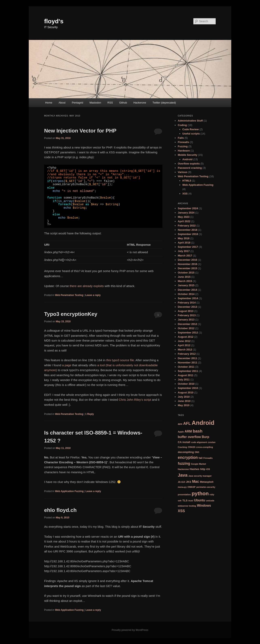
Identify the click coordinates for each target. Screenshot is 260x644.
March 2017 (185, 256)
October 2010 (186, 384)
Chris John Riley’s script (135, 400)
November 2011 (188, 363)
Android (188, 159)
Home (49, 103)
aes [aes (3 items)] (180, 424)
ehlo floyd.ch (60, 510)
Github (123, 103)
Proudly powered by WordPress (130, 630)
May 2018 (184, 238)
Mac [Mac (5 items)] (196, 482)
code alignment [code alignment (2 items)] (199, 442)
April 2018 (184, 243)
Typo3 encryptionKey (71, 314)
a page (67, 365)
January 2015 (186, 285)
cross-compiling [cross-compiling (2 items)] (205, 447)
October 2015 (186, 273)
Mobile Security (188, 155)
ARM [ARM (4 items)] (188, 431)
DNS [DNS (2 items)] (197, 452)
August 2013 (186, 311)
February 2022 (187, 226)
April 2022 (184, 221)
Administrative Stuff (190, 121)
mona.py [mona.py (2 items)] (182, 487)
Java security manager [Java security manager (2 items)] (200, 476)
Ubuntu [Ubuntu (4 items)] (200, 500)
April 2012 (184, 345)
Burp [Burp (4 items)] (205, 437)
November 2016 (188, 264)
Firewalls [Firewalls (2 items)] (208, 458)
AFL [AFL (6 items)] (187, 423)
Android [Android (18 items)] (203, 423)
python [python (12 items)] (200, 493)
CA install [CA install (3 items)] (184, 442)
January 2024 (186, 213)
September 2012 (188, 333)
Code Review (191, 129)
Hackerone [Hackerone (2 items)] (183, 469)
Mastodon (95, 103)
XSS (185, 194)
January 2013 (186, 320)
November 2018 (188, 230)
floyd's (54, 21)
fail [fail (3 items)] (201, 458)
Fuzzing (183, 146)
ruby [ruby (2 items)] (212, 494)
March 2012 (185, 350)
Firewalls (183, 142)
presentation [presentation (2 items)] (184, 494)
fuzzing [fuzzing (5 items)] (184, 464)
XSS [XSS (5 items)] (181, 511)
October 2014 (186, 294)
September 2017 (188, 247)
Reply (90, 414)
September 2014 (188, 298)
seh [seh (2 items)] (180, 501)
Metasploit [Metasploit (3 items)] (207, 482)
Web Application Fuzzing (69, 491)
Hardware (184, 151)
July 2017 (184, 251)
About (62, 103)
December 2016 (187, 260)
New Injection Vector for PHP (80, 131)
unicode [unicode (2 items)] (210, 501)
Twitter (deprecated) (164, 103)
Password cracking (190, 168)
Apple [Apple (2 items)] (181, 432)
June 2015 (184, 277)
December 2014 (187, 290)
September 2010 (188, 388)
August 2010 (186, 392)
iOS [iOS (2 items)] (208, 469)
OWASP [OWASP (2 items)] (192, 487)
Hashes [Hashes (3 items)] (195, 469)
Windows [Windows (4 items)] (204, 506)
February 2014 (187, 303)
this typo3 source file (120, 360)
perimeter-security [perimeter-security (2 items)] (206, 487)
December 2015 (187, 268)
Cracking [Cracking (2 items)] (182, 447)
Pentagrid (78, 103)
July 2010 (184, 397)
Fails (181, 138)
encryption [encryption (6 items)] (188, 458)
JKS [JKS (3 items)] (189, 482)
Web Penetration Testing (69, 295)
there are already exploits (87, 286)
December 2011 (187, 358)
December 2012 (187, 324)
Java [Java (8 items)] (183, 475)
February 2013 (187, 315)
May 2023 (184, 217)
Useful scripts (191, 134)
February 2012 (187, 354)
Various (183, 172)
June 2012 (184, 341)
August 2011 (186, 375)
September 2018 (188, 234)
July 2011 (184, 380)
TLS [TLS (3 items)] (185, 500)
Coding (182, 125)
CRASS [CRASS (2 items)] (192, 447)
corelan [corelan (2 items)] (212, 442)
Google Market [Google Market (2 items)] (198, 464)
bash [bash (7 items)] (198, 431)
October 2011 (186, 367)
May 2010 (184, 405)
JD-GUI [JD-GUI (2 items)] (181, 482)
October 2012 (186, 328)
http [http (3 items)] (203, 469)
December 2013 (187, 307)
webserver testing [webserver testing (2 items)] (187, 506)
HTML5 (187, 181)
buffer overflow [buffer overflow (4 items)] (189, 437)
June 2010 (184, 401)
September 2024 (188, 208)
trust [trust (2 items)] (191, 501)
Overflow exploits (189, 164)
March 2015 (185, 281)
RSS (110, 103)
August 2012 (186, 337)
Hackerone (140, 103)
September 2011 (188, 371)
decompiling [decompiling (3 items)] (186, 452)
